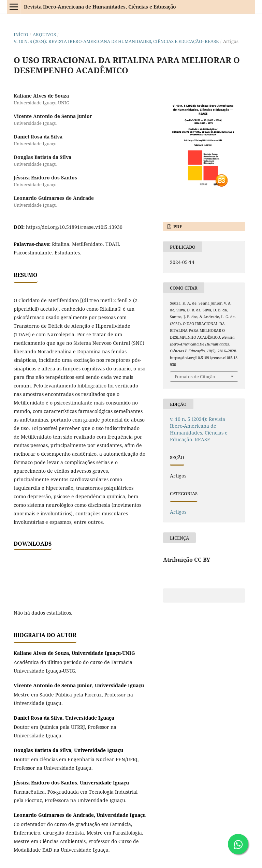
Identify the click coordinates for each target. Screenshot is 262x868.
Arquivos (44, 34)
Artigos (178, 512)
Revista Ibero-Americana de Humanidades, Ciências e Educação (100, 7)
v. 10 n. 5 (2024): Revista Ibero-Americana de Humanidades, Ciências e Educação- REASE (116, 41)
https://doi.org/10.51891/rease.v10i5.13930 (74, 227)
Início (21, 34)
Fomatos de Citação (195, 377)
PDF (177, 226)
